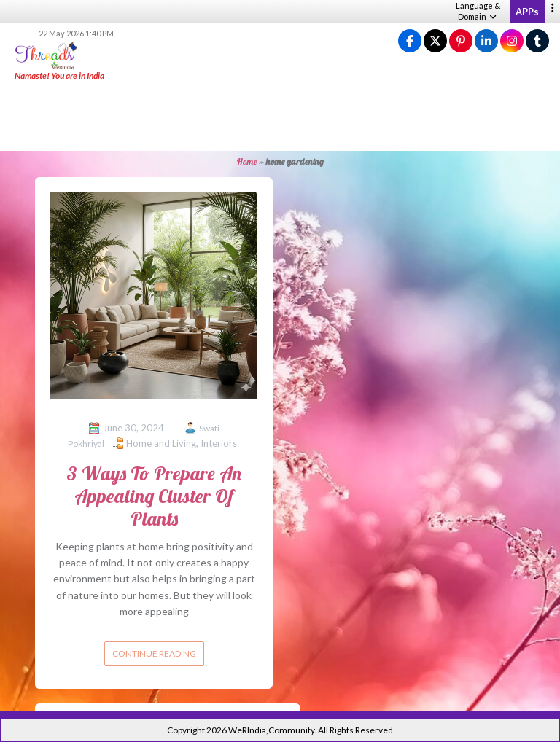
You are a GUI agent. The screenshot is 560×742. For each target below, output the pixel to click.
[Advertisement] (280, 117)
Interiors (219, 443)
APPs (527, 12)
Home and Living (161, 443)
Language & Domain (478, 11)
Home (247, 161)
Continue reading (154, 653)
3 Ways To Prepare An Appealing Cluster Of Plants (154, 496)
